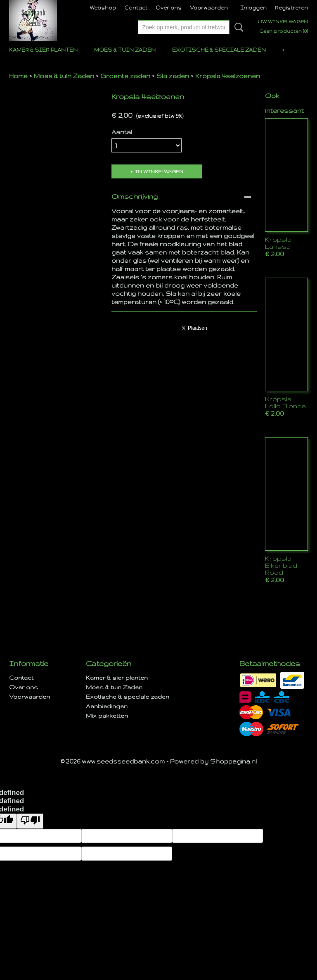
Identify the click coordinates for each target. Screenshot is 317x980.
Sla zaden (173, 76)
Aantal (122, 132)
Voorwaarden (209, 8)
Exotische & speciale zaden (219, 50)
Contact (136, 8)
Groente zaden (125, 76)
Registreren (291, 8)
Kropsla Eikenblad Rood (281, 565)
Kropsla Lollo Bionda (285, 402)
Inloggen (254, 8)
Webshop (103, 8)
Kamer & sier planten (43, 50)
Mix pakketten (107, 716)
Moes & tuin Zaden (125, 50)
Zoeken (237, 27)
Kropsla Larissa (278, 243)
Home (18, 76)
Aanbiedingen (107, 706)
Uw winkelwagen (283, 21)
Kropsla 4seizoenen (228, 76)
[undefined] (30, 821)
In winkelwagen (159, 171)
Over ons (169, 8)
